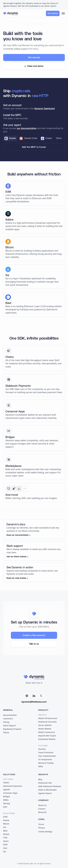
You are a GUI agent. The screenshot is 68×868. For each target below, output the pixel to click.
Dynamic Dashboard (45, 111)
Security (42, 749)
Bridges (7, 797)
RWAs (6, 800)
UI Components (45, 760)
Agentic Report (45, 793)
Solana (6, 820)
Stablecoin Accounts (47, 722)
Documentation (10, 715)
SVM (5, 845)
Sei (5, 852)
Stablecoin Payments (13, 786)
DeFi (5, 807)
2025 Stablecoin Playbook (50, 786)
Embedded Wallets (47, 739)
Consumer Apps (10, 793)
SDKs (41, 767)
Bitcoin (6, 824)
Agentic (7, 790)
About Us (42, 805)
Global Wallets (45, 729)
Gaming (7, 804)
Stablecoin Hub (45, 783)
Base (5, 831)
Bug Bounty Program (12, 729)
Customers (8, 719)
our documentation (27, 130)
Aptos (6, 841)
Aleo (5, 848)
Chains (6, 783)
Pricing (6, 722)
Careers (42, 809)
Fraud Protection (46, 753)
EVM (5, 817)
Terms (41, 824)
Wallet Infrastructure (48, 718)
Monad (6, 834)
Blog (40, 780)
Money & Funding (46, 763)
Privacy (42, 828)
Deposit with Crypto (47, 736)
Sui (5, 827)
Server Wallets (45, 725)
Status (6, 733)
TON (5, 838)
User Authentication (47, 756)
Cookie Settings (45, 832)
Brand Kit (42, 812)
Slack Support (10, 726)
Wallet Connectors (47, 732)
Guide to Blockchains (47, 790)
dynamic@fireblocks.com (34, 702)
